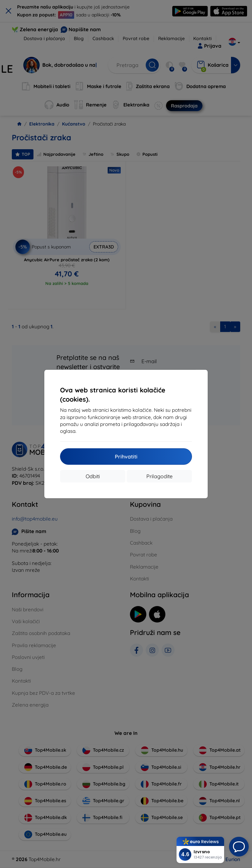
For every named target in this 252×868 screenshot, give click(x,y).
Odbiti (93, 476)
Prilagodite (159, 476)
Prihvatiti (126, 457)
